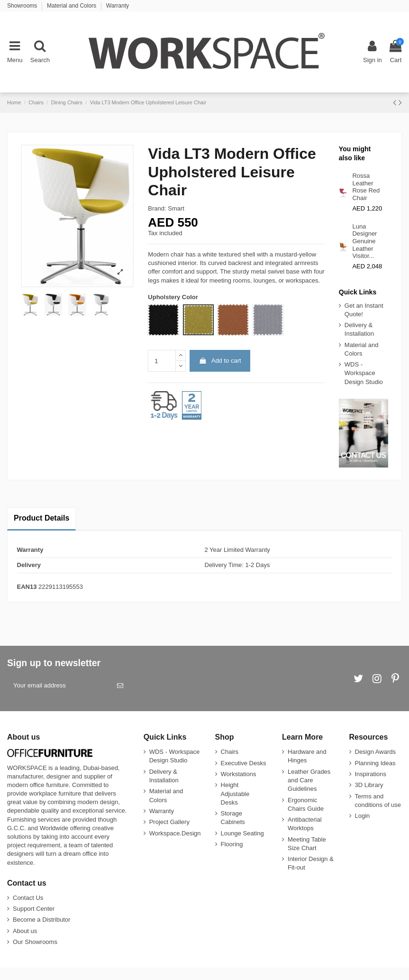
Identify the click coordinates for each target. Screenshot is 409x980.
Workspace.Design (175, 833)
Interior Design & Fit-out (311, 863)
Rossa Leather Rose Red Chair (366, 187)
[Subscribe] (120, 686)
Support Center (34, 909)
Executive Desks (244, 763)
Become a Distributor (41, 920)
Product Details (41, 518)
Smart (176, 208)
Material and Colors (72, 6)
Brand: (157, 208)
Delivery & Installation (359, 329)
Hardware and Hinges (307, 756)
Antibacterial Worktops (305, 824)
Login (363, 816)
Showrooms (23, 6)
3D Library (369, 785)
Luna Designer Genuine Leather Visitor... (364, 241)
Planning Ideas (375, 763)
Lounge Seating (242, 833)
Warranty (118, 6)
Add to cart (220, 361)
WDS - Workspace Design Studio (364, 373)
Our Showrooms (35, 942)
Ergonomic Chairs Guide (306, 804)
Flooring (232, 844)
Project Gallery (169, 822)
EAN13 (27, 587)
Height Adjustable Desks (235, 793)
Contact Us (28, 898)
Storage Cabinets (233, 818)
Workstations (239, 774)
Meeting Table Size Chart (307, 844)
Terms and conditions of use (378, 801)
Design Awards (375, 752)
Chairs (230, 752)
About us (25, 931)
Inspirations (371, 774)
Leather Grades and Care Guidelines (309, 780)
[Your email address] (59, 686)
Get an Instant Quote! (364, 310)
